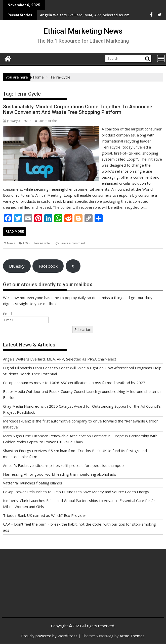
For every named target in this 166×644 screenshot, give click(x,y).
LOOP (27, 243)
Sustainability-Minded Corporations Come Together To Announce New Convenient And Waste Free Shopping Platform (78, 109)
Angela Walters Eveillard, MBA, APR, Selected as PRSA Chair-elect (60, 359)
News (11, 243)
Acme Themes (132, 636)
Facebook (48, 266)
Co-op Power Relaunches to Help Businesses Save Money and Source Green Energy (76, 492)
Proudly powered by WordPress (49, 636)
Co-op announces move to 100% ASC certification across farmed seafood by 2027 (74, 383)
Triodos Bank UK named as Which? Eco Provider (45, 515)
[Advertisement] (33, 587)
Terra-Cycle (42, 243)
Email (8, 314)
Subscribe (83, 329)
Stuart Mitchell (47, 121)
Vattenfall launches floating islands (33, 483)
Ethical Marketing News (83, 31)
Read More (15, 231)
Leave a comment (72, 243)
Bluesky (17, 266)
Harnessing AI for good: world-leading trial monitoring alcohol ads (60, 474)
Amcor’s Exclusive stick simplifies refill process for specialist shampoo (63, 465)
